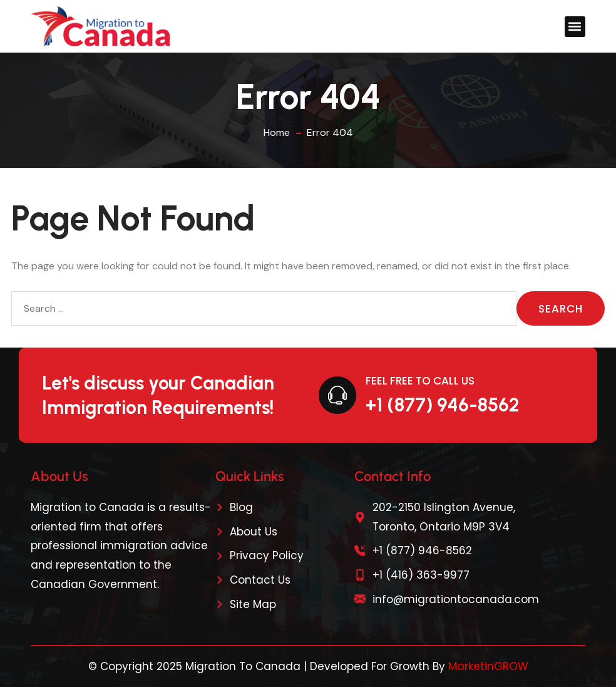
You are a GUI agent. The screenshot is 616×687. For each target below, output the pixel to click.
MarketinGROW (488, 666)
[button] (575, 27)
